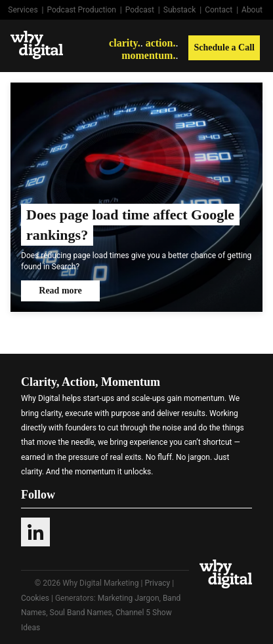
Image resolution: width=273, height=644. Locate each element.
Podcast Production (82, 10)
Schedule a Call (224, 47)
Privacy (157, 583)
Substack (180, 10)
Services (23, 10)
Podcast (140, 10)
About (252, 10)
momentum (147, 55)
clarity (123, 43)
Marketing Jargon (129, 598)
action (159, 43)
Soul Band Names (81, 613)
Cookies (35, 598)
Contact (219, 10)
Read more (60, 291)
